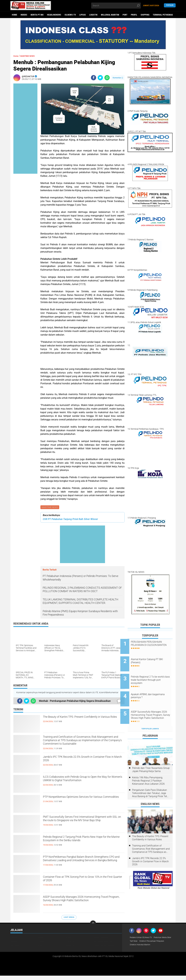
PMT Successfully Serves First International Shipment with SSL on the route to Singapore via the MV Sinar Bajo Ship (84, 823)
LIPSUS (83, 15)
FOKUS (69, 938)
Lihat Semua (69, 918)
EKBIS (41, 938)
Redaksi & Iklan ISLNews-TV (143, 938)
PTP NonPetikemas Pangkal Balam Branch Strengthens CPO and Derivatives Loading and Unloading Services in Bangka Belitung (82, 863)
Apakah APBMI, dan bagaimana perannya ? (150, 689)
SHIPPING (145, 15)
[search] (116, 6)
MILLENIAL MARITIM (110, 15)
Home (14, 15)
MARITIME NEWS (50, 507)
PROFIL (134, 15)
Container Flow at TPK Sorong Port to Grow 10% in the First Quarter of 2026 (80, 880)
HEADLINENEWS (54, 15)
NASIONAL (15, 946)
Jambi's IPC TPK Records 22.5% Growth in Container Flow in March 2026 (79, 760)
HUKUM (14, 942)
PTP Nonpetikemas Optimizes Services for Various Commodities (79, 800)
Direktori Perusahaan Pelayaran (145, 946)
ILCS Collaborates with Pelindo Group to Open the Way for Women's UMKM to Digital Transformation (82, 783)
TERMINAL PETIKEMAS (163, 15)
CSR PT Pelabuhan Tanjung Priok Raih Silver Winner (70, 520)
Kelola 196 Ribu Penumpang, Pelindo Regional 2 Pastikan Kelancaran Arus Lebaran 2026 (148, 769)
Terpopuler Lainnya (150, 717)
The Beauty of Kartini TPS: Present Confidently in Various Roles (82, 720)
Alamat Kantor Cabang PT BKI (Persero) (154, 659)
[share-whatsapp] (107, 78)
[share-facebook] (94, 78)
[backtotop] (93, 924)
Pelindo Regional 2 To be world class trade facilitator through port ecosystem (152, 675)
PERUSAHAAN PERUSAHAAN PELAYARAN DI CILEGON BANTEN (154, 645)
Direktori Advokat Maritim (142, 950)
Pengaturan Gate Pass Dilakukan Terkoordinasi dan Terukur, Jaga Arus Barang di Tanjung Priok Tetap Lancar (151, 782)
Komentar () (118, 78)
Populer (170, 5)
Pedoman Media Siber (140, 942)
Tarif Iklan (157, 942)
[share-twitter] (100, 78)
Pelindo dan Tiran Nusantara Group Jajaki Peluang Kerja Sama (151, 758)
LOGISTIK (93, 15)
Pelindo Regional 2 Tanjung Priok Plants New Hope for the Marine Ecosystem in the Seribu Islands (81, 843)
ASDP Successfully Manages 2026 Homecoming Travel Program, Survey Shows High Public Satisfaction (81, 903)
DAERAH (14, 938)
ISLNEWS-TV (70, 15)
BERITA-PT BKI (37, 15)
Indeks (24, 15)
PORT (125, 15)
